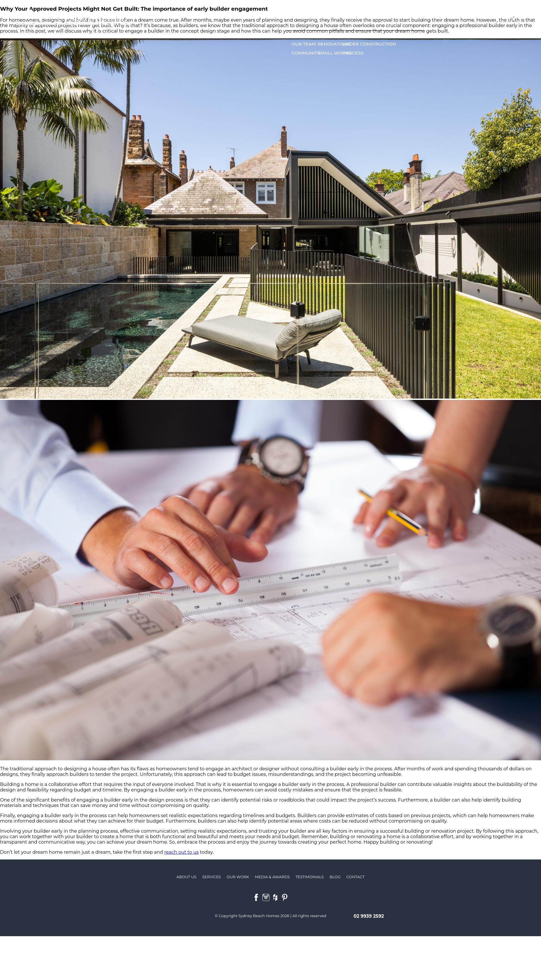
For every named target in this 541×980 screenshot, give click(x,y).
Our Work (238, 877)
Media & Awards (424, 18)
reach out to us (181, 852)
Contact (474, 18)
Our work (354, 18)
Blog (454, 18)
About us (302, 18)
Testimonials (386, 18)
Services (327, 18)
